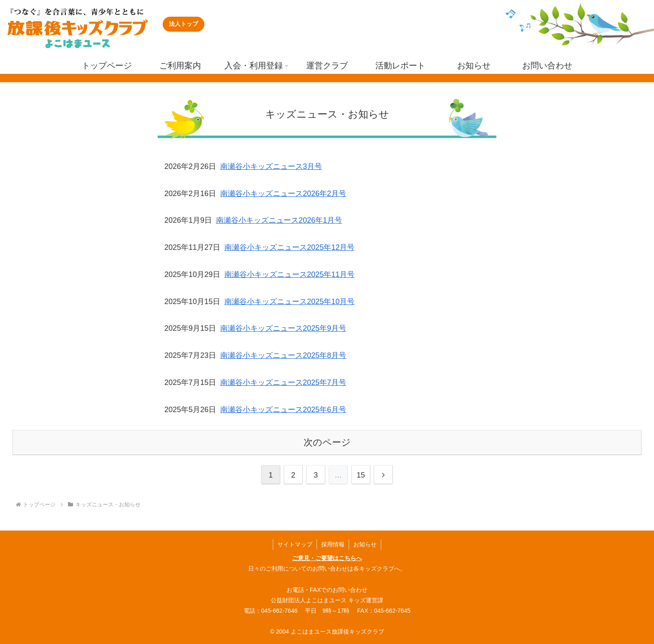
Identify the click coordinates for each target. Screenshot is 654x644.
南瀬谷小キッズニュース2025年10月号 (289, 302)
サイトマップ (295, 544)
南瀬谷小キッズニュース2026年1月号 (279, 220)
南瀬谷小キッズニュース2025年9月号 (283, 328)
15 (361, 475)
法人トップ (184, 24)
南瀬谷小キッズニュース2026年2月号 (283, 194)
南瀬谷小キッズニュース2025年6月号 (283, 410)
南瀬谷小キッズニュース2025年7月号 (283, 382)
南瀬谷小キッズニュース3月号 (271, 166)
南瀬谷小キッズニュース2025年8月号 (283, 355)
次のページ (327, 442)
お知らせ (365, 544)
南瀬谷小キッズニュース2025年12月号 (289, 247)
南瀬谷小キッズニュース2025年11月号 (289, 274)
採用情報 (333, 544)
